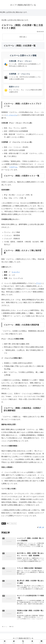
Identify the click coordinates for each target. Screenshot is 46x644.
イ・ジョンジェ (12, 115)
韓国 (4, 523)
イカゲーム (13, 167)
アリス (38, 283)
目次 (21, 37)
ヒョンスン (16, 272)
